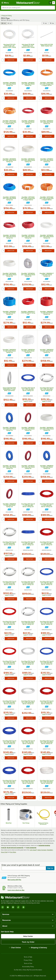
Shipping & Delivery (38, 948)
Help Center (28, 936)
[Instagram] (3, 907)
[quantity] (3, 60)
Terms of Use (28, 963)
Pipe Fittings (26, 823)
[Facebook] (13, 907)
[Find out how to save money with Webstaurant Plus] (9, 50)
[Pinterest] (23, 907)
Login (25, 401)
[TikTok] (18, 907)
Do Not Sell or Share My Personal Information (28, 970)
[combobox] (28, 8)
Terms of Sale (28, 957)
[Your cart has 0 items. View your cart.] (52, 3)
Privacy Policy (28, 960)
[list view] (9, 23)
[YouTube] (8, 907)
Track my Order (28, 942)
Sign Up (50, 868)
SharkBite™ (50, 850)
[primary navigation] (5, 3)
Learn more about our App (16, 890)
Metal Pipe (9, 823)
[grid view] (4, 23)
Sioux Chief (4, 852)
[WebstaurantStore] (28, 897)
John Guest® (33, 850)
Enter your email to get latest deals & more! (21, 865)
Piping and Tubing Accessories (43, 824)
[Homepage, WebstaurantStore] (28, 3)
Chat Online (15, 948)
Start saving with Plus (14, 880)
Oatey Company (42, 850)
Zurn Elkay (13, 852)
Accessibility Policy (28, 967)
